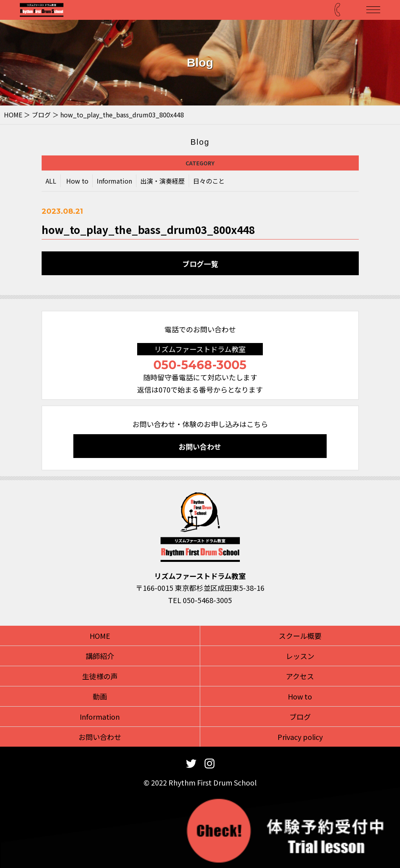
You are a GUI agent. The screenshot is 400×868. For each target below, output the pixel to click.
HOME (13, 115)
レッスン (300, 656)
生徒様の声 (100, 676)
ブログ (41, 115)
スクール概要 (300, 636)
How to (77, 182)
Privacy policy (300, 737)
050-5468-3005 (200, 365)
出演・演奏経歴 (163, 182)
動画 (100, 696)
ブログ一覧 (200, 264)
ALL (51, 182)
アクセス (300, 676)
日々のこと (209, 182)
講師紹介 (100, 656)
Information (114, 182)
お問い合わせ (200, 446)
